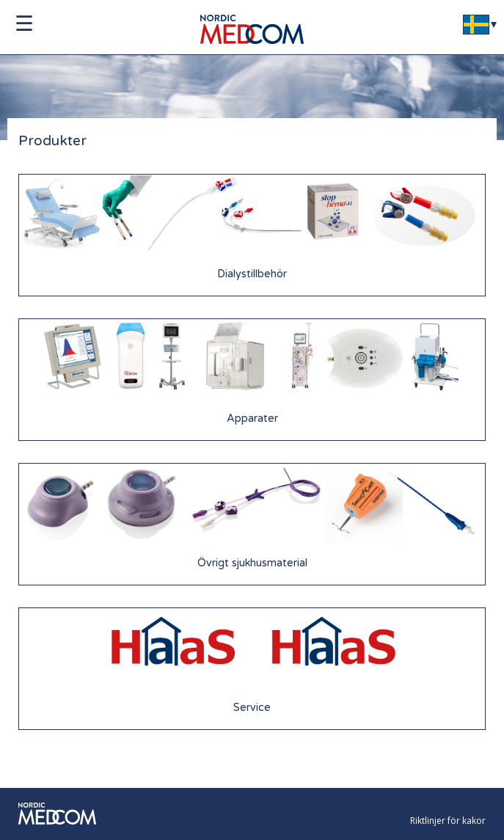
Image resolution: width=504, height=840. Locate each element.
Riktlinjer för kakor (448, 821)
